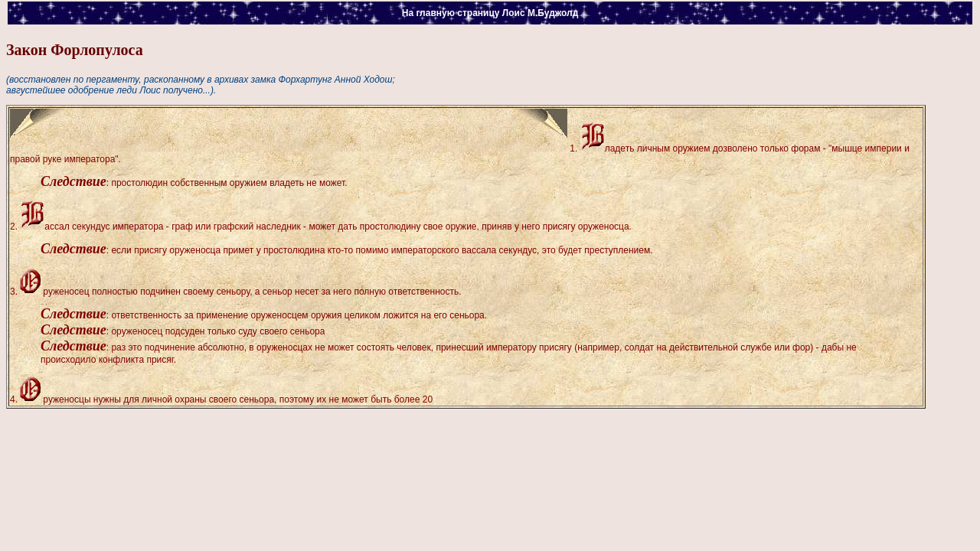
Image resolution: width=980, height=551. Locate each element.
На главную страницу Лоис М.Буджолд (490, 13)
